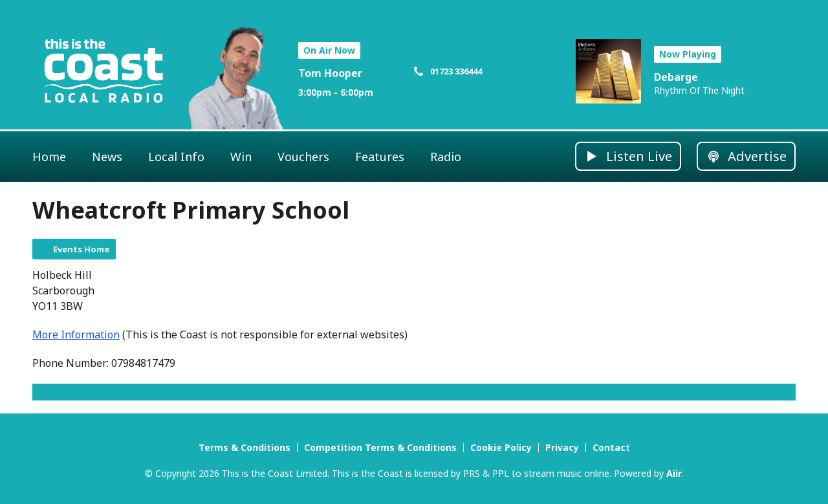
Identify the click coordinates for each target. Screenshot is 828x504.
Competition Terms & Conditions (380, 447)
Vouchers (303, 157)
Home (49, 157)
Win (241, 157)
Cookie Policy (501, 447)
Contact (611, 447)
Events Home (81, 249)
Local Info (176, 157)
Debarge (676, 77)
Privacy (562, 447)
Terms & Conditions (245, 447)
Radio (446, 157)
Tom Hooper (330, 73)
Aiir (674, 473)
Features (380, 157)
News (107, 157)
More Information (76, 334)
